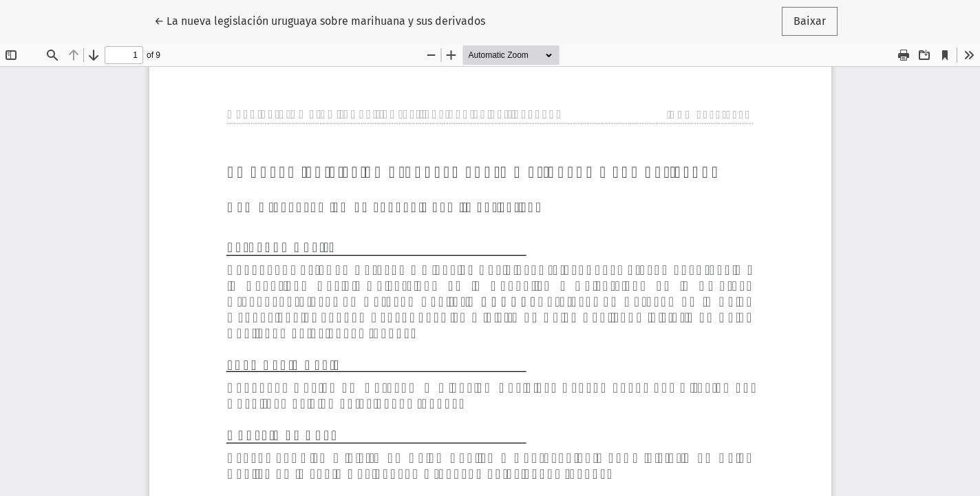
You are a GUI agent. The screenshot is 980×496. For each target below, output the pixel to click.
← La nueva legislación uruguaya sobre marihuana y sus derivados (320, 20)
